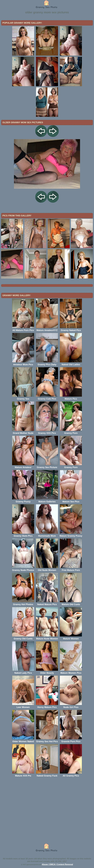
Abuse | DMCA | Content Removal (57, 864)
